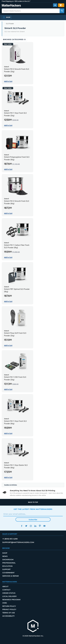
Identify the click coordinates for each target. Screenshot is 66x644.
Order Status (9, 593)
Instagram (31, 526)
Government (8, 573)
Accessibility (8, 616)
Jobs (5, 603)
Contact (6, 590)
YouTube (44, 526)
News (5, 556)
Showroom (8, 560)
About (5, 586)
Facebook (22, 526)
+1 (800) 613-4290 (10, 539)
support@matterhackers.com (18, 542)
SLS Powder (10, 24)
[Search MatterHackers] (62, 11)
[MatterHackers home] (33, 626)
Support (6, 569)
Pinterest (40, 526)
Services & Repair (10, 576)
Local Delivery (10, 596)
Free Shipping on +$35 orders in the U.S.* (16, 1)
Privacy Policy (9, 609)
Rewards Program (11, 600)
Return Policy (9, 606)
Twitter (26, 526)
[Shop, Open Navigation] (7, 17)
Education (7, 566)
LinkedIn (35, 526)
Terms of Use (9, 613)
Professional (9, 563)
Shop (5, 553)
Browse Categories (14, 39)
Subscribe (33, 520)
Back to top (33, 502)
